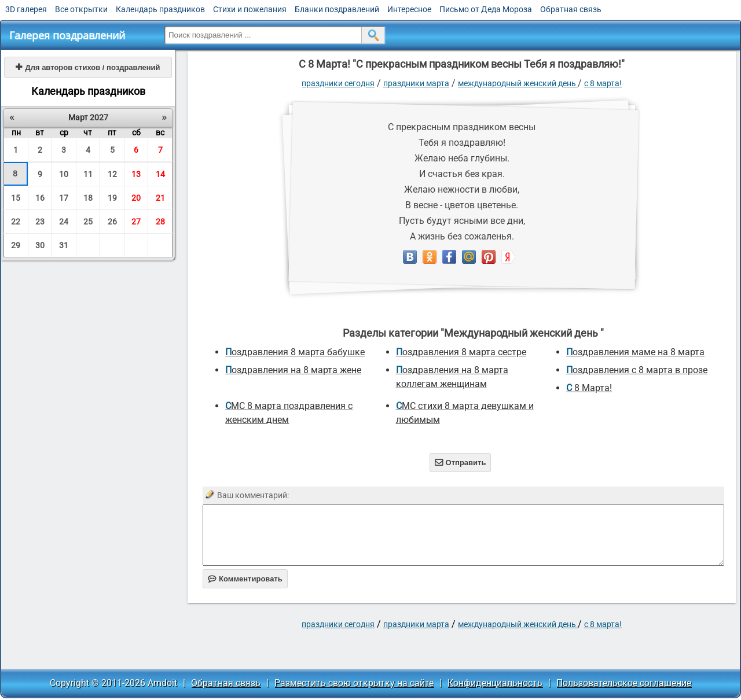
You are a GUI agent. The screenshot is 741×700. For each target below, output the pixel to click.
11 (88, 174)
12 (112, 174)
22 (16, 222)
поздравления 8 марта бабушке (295, 352)
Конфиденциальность (495, 683)
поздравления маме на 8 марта (635, 352)
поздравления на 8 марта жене (293, 370)
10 (64, 174)
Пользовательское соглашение (624, 683)
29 (16, 245)
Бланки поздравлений (337, 9)
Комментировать (245, 579)
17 (64, 198)
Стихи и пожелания (250, 9)
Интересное (409, 9)
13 (136, 174)
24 (64, 222)
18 (88, 198)
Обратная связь (571, 9)
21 (160, 198)
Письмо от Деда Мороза (486, 9)
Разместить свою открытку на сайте (354, 683)
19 (112, 198)
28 (160, 222)
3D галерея (26, 9)
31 (64, 245)
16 (40, 198)
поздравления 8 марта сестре (461, 352)
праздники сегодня (338, 83)
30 (40, 245)
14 (160, 174)
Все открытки (81, 9)
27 (136, 222)
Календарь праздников (160, 9)
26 (112, 222)
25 (88, 222)
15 (16, 198)
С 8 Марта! (603, 83)
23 (40, 222)
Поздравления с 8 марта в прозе (637, 370)
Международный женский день (518, 83)
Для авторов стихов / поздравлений (88, 67)
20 (136, 198)
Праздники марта (416, 83)
